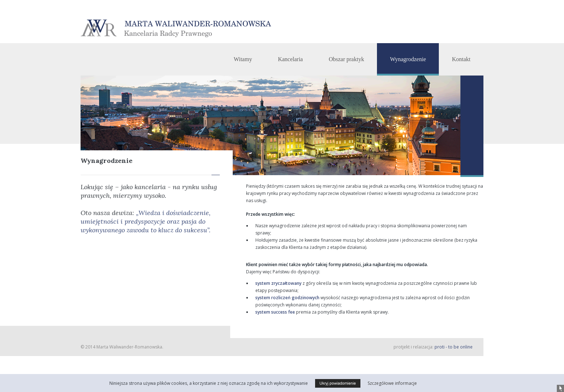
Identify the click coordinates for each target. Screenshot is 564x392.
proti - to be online (454, 347)
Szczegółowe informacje (392, 383)
